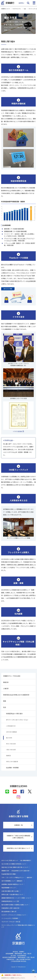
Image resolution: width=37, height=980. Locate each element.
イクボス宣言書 (17, 431)
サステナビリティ (17, 9)
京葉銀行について (6, 9)
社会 (25, 9)
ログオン (21, 3)
